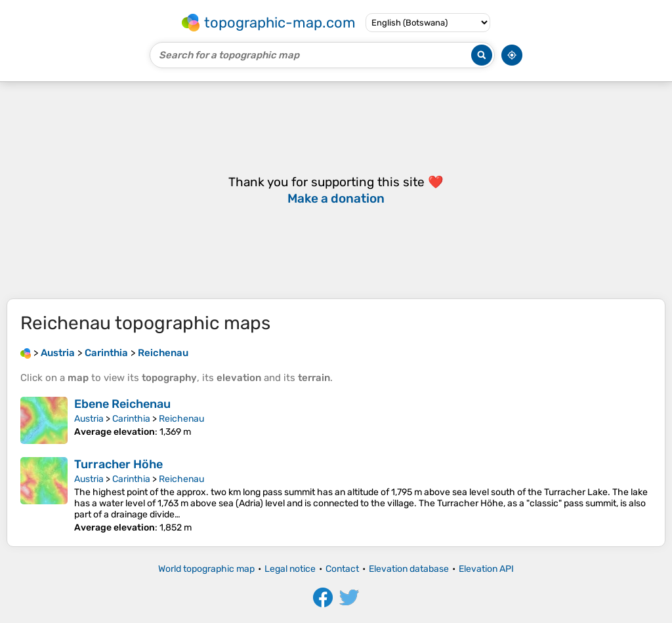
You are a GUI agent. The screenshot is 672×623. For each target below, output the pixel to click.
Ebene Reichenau (122, 404)
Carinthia (131, 419)
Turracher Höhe (118, 464)
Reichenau (181, 419)
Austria (89, 419)
